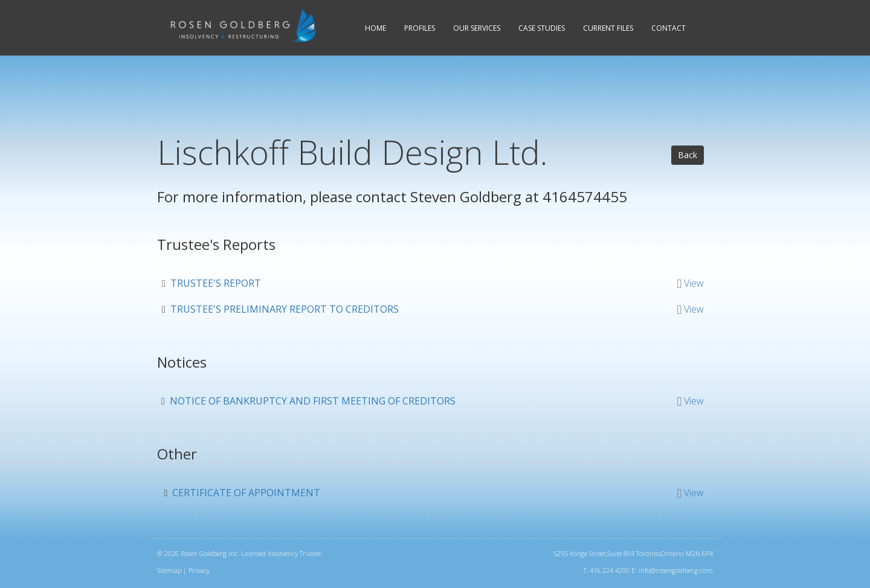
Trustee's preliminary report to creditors (285, 309)
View (694, 283)
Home (375, 28)
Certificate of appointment (246, 493)
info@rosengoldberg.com (676, 570)
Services (477, 28)
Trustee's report (216, 283)
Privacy (199, 570)
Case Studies (542, 28)
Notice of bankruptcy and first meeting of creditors (313, 401)
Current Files (608, 28)
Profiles (420, 28)
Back (688, 155)
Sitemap (169, 570)
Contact (669, 28)
